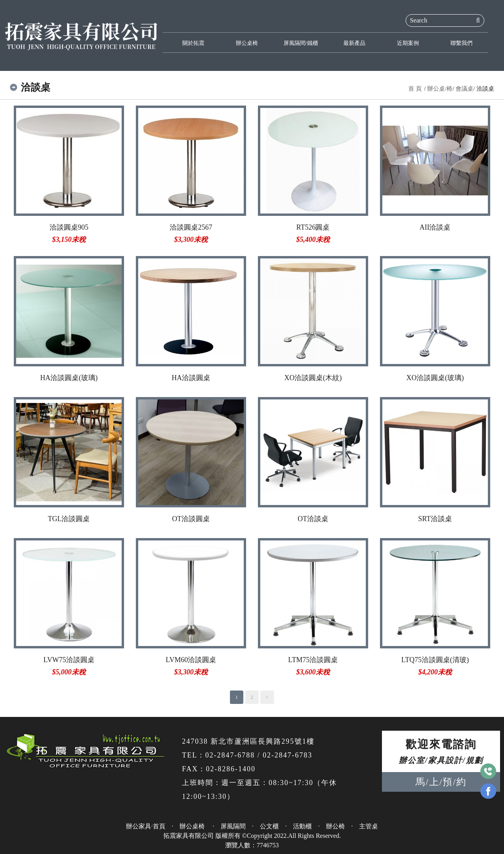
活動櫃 (302, 826)
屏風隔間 (233, 826)
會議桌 (464, 89)
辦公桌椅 (247, 43)
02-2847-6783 (287, 755)
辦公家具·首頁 (146, 826)
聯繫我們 (461, 43)
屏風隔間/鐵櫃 (301, 43)
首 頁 (415, 89)
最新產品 (354, 43)
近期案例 (408, 43)
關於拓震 (193, 43)
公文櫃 (269, 826)
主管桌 (369, 826)
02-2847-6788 (230, 755)
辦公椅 (335, 826)
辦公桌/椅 (440, 89)
